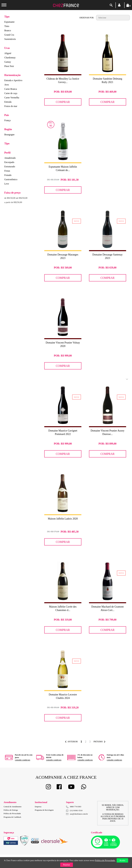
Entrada (8, 102)
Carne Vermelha (12, 98)
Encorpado (9, 162)
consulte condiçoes (23, 760)
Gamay (8, 62)
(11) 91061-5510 (74, 811)
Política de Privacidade (12, 813)
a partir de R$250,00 (13, 202)
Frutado (8, 175)
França (7, 120)
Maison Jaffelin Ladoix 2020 (63, 519)
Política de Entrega (11, 810)
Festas (7, 171)
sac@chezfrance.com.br (77, 814)
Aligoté (8, 53)
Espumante (9, 22)
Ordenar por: (87, 18)
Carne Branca (11, 89)
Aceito (122, 860)
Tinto (7, 26)
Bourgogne (9, 135)
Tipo (7, 17)
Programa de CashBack (12, 817)
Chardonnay (10, 58)
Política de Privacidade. (105, 860)
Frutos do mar (11, 106)
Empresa (38, 807)
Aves (7, 85)
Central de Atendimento (13, 807)
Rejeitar (67, 865)
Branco (8, 30)
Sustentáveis (10, 39)
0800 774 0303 (76, 807)
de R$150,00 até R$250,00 (16, 198)
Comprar (63, 102)
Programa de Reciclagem (44, 810)
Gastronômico (11, 179)
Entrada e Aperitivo (13, 80)
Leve (7, 184)
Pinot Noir (9, 66)
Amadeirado (10, 158)
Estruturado (10, 167)
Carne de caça (11, 93)
